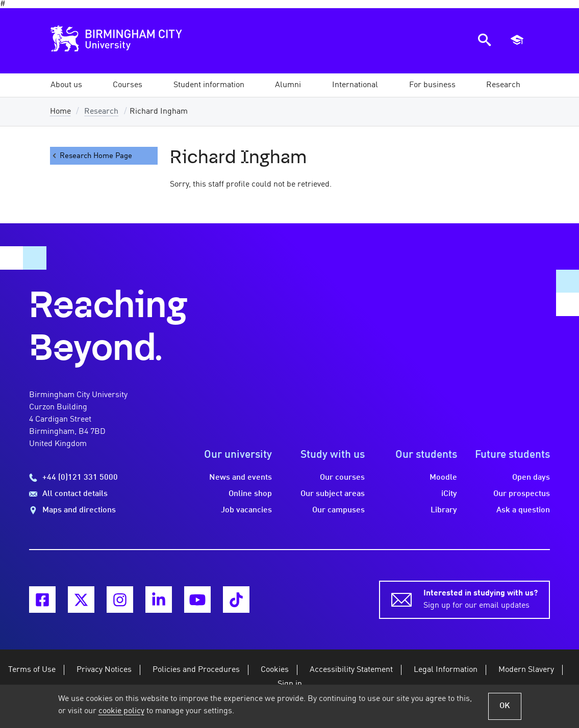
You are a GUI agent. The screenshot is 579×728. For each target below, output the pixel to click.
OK (505, 706)
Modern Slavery (526, 670)
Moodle (443, 478)
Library (444, 510)
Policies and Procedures (196, 670)
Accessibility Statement (351, 670)
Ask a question (523, 510)
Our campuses (338, 510)
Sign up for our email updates (481, 599)
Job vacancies (246, 510)
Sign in (290, 684)
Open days (531, 478)
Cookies (275, 670)
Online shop (250, 494)
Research (101, 112)
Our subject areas (333, 494)
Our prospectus (522, 494)
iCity (449, 494)
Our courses (342, 478)
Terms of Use (32, 670)
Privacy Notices (104, 670)
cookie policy (121, 711)
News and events (241, 478)
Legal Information (446, 670)
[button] (66, 85)
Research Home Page (91, 156)
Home (60, 112)
